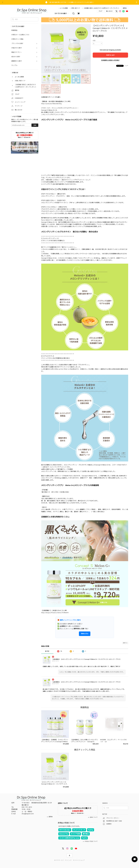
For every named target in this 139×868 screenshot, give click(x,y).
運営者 (125, 8)
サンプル (14, 65)
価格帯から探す (17, 61)
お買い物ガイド (76, 8)
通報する (125, 643)
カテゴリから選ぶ (62, 13)
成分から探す (16, 57)
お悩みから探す (17, 48)
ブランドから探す (17, 44)
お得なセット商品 (17, 39)
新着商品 (14, 30)
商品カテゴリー (17, 52)
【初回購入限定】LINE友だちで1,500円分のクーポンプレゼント (101, 8)
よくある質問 (64, 8)
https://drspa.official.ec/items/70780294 (55, 613)
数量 (94, 41)
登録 (35, 125)
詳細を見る (85, 634)
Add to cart (110, 55)
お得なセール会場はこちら (20, 35)
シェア (126, 66)
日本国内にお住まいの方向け (110, 60)
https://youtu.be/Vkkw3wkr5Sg (51, 104)
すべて (47, 651)
